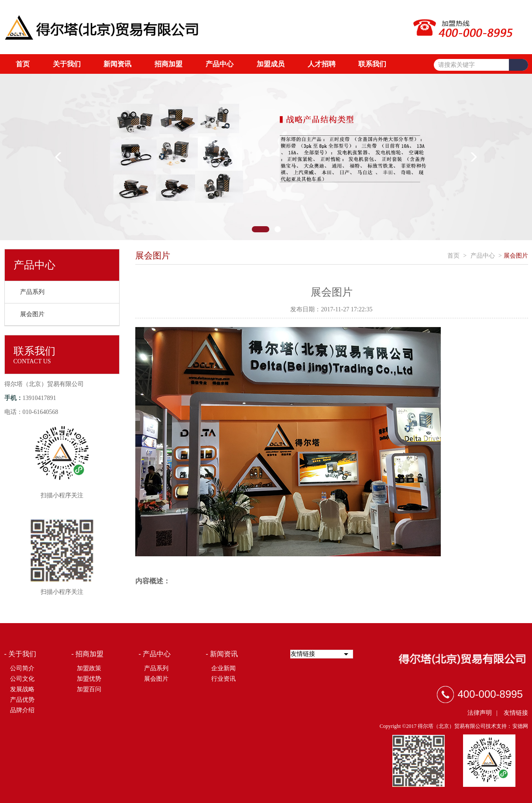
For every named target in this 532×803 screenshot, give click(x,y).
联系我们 (372, 64)
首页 (23, 64)
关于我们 (67, 64)
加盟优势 (89, 679)
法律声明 (480, 713)
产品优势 (22, 700)
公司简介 (22, 668)
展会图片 (32, 314)
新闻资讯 (117, 64)
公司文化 (22, 679)
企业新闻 (223, 668)
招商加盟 (168, 64)
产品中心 (220, 64)
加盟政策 (89, 668)
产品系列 (32, 292)
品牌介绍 (22, 710)
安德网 (520, 726)
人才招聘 (322, 64)
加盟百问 (89, 689)
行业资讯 (223, 679)
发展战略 (22, 689)
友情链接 (516, 713)
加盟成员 (271, 64)
